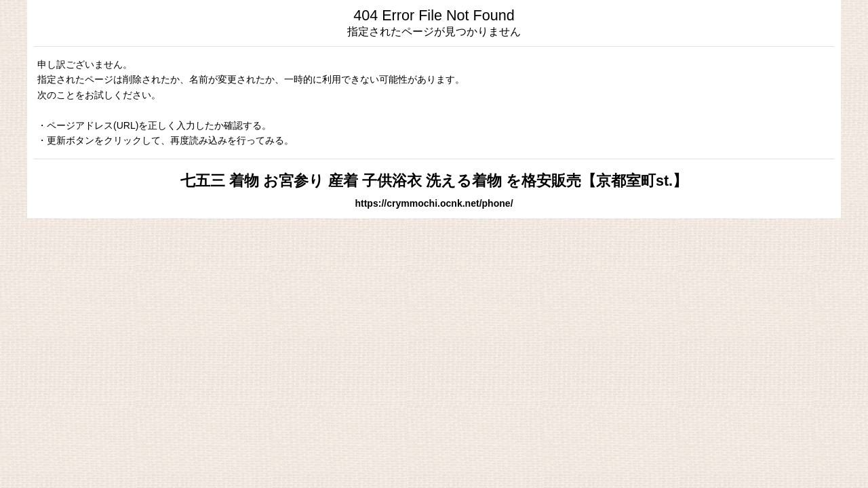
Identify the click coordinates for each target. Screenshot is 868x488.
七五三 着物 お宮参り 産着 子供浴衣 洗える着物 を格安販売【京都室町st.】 (434, 181)
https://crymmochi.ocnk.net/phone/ (434, 203)
